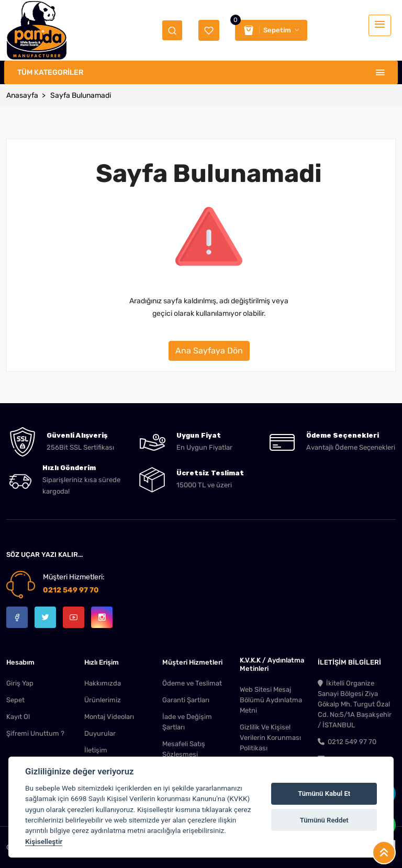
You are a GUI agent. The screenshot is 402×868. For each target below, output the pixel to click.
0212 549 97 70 (71, 590)
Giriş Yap (20, 683)
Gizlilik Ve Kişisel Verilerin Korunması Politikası (270, 738)
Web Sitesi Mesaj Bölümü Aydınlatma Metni (271, 700)
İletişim (96, 750)
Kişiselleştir (44, 841)
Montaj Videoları (109, 717)
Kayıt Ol (18, 717)
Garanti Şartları (186, 700)
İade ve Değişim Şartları (187, 722)
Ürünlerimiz (103, 700)
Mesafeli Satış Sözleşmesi (184, 749)
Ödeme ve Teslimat (192, 683)
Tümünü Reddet (324, 820)
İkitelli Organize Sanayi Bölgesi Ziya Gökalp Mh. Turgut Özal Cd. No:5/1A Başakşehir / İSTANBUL (355, 704)
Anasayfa (22, 95)
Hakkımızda (103, 683)
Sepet (15, 700)
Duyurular (100, 733)
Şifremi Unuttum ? (35, 733)
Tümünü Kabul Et (324, 793)
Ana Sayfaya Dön (209, 351)
